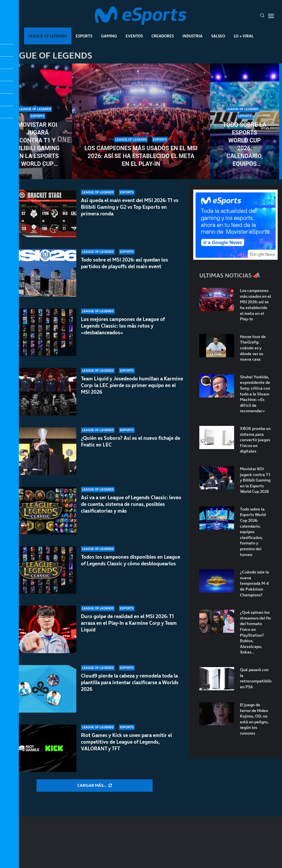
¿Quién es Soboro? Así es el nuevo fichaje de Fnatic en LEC (131, 442)
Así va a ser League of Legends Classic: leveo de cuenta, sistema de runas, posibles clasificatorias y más (131, 510)
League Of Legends (48, 36)
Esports (84, 36)
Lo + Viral (244, 36)
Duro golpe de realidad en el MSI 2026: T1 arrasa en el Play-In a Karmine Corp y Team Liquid (129, 623)
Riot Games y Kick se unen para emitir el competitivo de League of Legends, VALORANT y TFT (126, 742)
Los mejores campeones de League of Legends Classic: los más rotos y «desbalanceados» (123, 326)
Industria (192, 36)
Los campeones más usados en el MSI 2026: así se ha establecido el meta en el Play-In (141, 156)
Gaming (109, 36)
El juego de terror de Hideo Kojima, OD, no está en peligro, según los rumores (254, 719)
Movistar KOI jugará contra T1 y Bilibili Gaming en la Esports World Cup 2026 (37, 145)
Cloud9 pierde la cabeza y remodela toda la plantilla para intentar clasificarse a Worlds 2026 (130, 682)
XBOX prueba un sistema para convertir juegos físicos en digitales (255, 440)
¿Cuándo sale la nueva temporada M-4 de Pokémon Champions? (254, 583)
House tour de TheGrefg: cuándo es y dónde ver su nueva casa (253, 348)
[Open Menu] (271, 16)
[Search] (262, 16)
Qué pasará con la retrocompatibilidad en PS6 (256, 678)
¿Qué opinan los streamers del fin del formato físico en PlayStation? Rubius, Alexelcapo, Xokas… (255, 632)
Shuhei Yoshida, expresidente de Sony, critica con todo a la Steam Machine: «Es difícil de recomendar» (255, 394)
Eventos (134, 36)
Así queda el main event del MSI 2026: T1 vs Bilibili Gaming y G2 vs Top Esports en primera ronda (130, 207)
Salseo (218, 36)
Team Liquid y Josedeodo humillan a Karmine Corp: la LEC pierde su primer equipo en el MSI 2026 (132, 385)
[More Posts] (95, 786)
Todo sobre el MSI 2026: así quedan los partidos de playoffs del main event (124, 263)
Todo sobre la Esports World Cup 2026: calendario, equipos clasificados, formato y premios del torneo (245, 145)
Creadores (163, 36)
